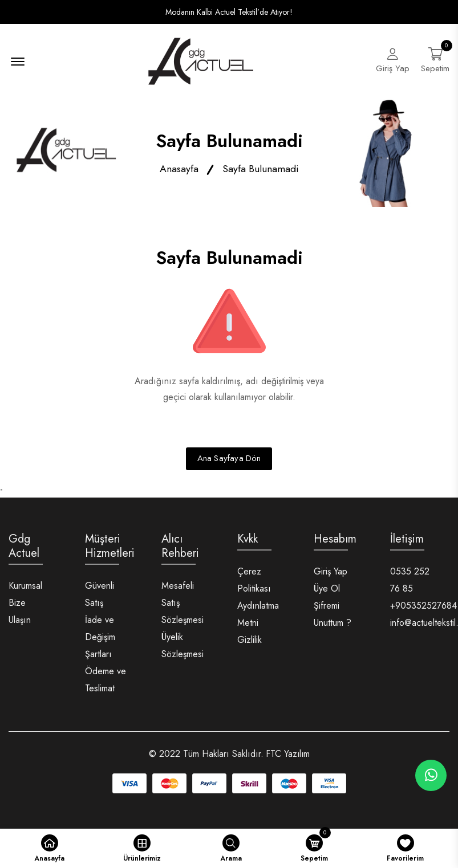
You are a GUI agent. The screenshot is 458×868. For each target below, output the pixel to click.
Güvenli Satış (100, 598)
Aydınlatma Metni (258, 618)
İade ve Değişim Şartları (100, 640)
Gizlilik (250, 643)
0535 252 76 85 (410, 583)
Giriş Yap (331, 575)
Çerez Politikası (254, 583)
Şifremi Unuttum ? (333, 618)
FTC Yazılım (288, 757)
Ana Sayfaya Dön (229, 462)
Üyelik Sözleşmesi (183, 649)
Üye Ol (327, 592)
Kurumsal (25, 589)
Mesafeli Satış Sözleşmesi (183, 606)
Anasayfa (179, 172)
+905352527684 (423, 609)
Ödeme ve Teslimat (106, 683)
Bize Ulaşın (20, 615)
